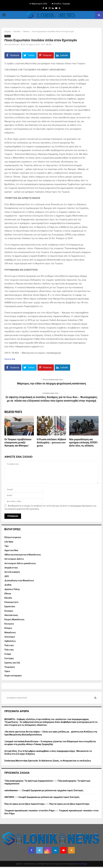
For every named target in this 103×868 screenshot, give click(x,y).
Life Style (9, 542)
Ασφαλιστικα (11, 568)
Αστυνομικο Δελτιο (14, 559)
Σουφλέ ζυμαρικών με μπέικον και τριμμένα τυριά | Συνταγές (53, 790)
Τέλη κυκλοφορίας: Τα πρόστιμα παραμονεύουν (29, 781)
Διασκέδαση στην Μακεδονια (19, 581)
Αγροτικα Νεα (11, 550)
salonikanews (14, 45)
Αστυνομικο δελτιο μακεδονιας (20, 563)
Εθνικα (8, 36)
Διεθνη (8, 585)
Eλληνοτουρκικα (13, 537)
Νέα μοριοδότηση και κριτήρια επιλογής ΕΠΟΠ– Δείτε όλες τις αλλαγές (84, 443)
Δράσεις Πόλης (12, 589)
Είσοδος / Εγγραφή (61, 4)
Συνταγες (9, 658)
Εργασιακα (10, 606)
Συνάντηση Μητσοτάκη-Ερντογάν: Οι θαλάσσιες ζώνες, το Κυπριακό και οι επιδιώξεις (48, 761)
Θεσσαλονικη (11, 615)
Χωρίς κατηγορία (13, 676)
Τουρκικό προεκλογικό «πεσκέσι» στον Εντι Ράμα (29, 811)
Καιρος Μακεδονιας (14, 619)
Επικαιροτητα (11, 602)
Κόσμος (8, 628)
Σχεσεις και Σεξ (12, 663)
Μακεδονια (10, 632)
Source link (10, 359)
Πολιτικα (9, 645)
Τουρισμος (10, 667)
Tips (7, 546)
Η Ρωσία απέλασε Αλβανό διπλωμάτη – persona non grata (51, 443)
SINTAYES (9, 797)
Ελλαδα (8, 598)
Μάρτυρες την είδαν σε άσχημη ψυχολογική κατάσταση (51, 384)
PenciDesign (82, 864)
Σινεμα (8, 654)
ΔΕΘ (7, 576)
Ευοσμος (9, 611)
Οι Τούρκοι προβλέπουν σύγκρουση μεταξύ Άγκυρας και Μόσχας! (18, 443)
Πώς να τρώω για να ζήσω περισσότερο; (25, 804)
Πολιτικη (9, 650)
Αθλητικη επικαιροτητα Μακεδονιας (23, 555)
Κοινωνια (9, 624)
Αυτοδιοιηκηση (12, 572)
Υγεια (7, 671)
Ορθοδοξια (10, 641)
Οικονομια (10, 637)
